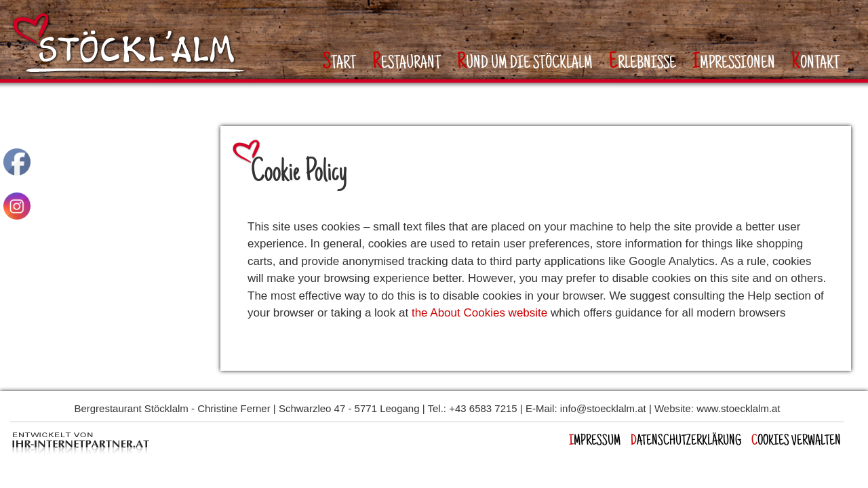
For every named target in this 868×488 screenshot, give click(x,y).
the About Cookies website (479, 313)
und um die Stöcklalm (525, 63)
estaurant (407, 63)
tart (339, 63)
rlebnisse (643, 63)
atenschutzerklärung (686, 442)
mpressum (595, 442)
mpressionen (734, 63)
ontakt (815, 63)
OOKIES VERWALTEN (796, 442)
